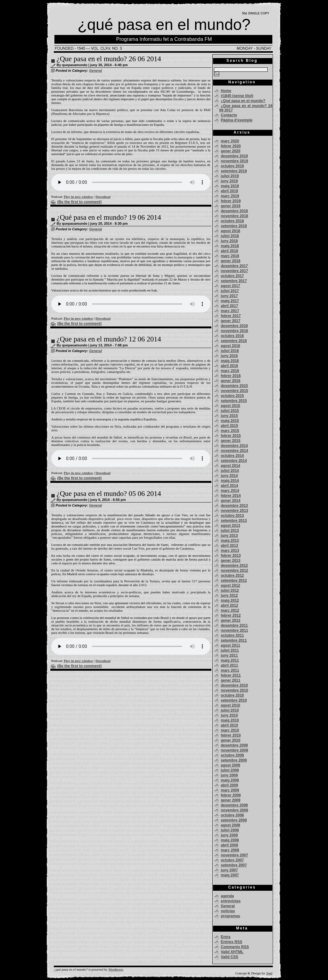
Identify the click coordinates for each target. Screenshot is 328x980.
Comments (235, 947)
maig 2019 (230, 186)
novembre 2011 (234, 630)
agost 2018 (230, 231)
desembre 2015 (234, 386)
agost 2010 (230, 705)
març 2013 (230, 551)
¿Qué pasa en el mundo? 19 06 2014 (109, 217)
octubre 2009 (232, 755)
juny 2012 (229, 595)
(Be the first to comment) (79, 202)
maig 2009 (230, 780)
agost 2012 (230, 586)
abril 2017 (229, 306)
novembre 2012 (234, 571)
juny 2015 (229, 416)
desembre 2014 (234, 446)
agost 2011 (230, 645)
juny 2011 (229, 655)
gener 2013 (231, 561)
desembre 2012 (234, 566)
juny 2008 (229, 835)
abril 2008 (229, 845)
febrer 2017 (231, 316)
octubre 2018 (232, 221)
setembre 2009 (234, 760)
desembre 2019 (234, 156)
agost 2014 (230, 466)
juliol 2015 (230, 411)
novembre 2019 (234, 161)
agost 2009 (230, 765)
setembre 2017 (234, 281)
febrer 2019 (231, 201)
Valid (232, 952)
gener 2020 (231, 151)
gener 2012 (231, 620)
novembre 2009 (234, 750)
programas (230, 916)
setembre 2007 (234, 865)
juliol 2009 (230, 770)
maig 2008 (230, 840)
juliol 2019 (230, 176)
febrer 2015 (231, 436)
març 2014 (230, 491)
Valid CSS (230, 957)
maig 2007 (230, 875)
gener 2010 (231, 740)
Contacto (229, 115)
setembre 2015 (234, 401)
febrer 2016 (231, 376)
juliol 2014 (230, 471)
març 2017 (230, 311)
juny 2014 (229, 476)
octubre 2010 (232, 695)
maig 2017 (230, 301)
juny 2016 (229, 356)
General (96, 71)
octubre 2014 (232, 456)
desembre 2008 (234, 805)
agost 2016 (230, 346)
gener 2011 (231, 680)
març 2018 (230, 256)
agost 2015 (230, 406)
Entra (226, 937)
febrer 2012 (231, 615)
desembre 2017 (234, 266)
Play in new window (78, 197)
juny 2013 (229, 536)
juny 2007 (229, 870)
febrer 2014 (231, 496)
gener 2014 (231, 501)
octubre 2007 (232, 860)
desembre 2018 (234, 211)
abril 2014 (229, 486)
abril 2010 (229, 725)
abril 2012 (229, 605)
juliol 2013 (230, 531)
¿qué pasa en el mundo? (164, 25)
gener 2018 (231, 261)
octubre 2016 (232, 336)
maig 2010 (230, 720)
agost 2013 (230, 526)
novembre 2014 (234, 451)
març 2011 (230, 670)
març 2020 (230, 141)
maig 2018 (230, 246)
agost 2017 (230, 286)
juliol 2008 (230, 830)
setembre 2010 (234, 700)
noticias (228, 911)
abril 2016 (229, 366)
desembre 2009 (234, 745)
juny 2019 (229, 181)
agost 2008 (230, 825)
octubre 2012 (232, 576)
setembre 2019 (234, 171)
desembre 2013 (234, 506)
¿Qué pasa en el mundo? (243, 101)
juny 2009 (229, 775)
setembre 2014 (234, 461)
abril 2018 (229, 251)
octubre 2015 (232, 396)
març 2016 (230, 371)
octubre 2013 (232, 516)
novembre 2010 (234, 690)
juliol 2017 (230, 291)
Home (226, 91)
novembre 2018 (234, 216)
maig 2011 (230, 660)
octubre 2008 (232, 815)
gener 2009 (231, 800)
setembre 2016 (234, 341)
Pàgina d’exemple (237, 120)
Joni (269, 973)
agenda (227, 896)
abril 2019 (229, 191)
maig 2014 (230, 481)
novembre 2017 (234, 271)
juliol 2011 (230, 650)
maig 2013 (230, 541)
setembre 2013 (234, 521)
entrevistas (231, 901)
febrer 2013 (231, 556)
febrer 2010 (231, 735)
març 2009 (230, 790)
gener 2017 (231, 321)
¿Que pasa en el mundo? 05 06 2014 (109, 494)
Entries (232, 942)
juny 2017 (229, 296)
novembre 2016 (234, 331)
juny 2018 (229, 241)
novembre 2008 (234, 810)
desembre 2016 (234, 326)
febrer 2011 (231, 675)
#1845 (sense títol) (237, 96)
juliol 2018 (230, 236)
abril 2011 (229, 665)
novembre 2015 (234, 391)
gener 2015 (231, 441)
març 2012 (230, 610)
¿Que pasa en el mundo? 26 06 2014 (109, 59)
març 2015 (230, 431)
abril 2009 (229, 785)
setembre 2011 (234, 640)
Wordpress (116, 969)
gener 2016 (231, 381)
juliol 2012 (230, 590)
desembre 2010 (234, 685)
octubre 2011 (232, 635)
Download (103, 197)
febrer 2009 (231, 795)
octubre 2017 (232, 276)
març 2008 (230, 850)
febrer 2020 (231, 146)
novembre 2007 (234, 855)
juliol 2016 (230, 351)
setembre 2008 (234, 820)
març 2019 (230, 196)
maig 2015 (230, 421)
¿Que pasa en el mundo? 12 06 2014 (109, 339)
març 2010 (230, 730)
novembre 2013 (234, 511)
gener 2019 (231, 206)
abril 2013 (229, 546)
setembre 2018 (234, 226)
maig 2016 (230, 361)
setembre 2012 (234, 581)
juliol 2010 (230, 710)
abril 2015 (229, 426)
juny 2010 (229, 715)
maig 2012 (230, 600)
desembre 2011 (234, 625)
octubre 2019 (232, 166)
